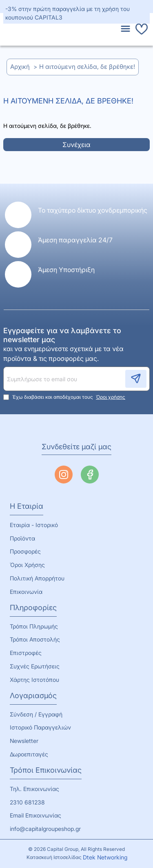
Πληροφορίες (33, 608)
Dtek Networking (105, 857)
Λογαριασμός (33, 695)
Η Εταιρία (27, 506)
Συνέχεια (76, 145)
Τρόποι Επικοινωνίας (46, 770)
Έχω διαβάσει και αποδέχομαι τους (65, 397)
